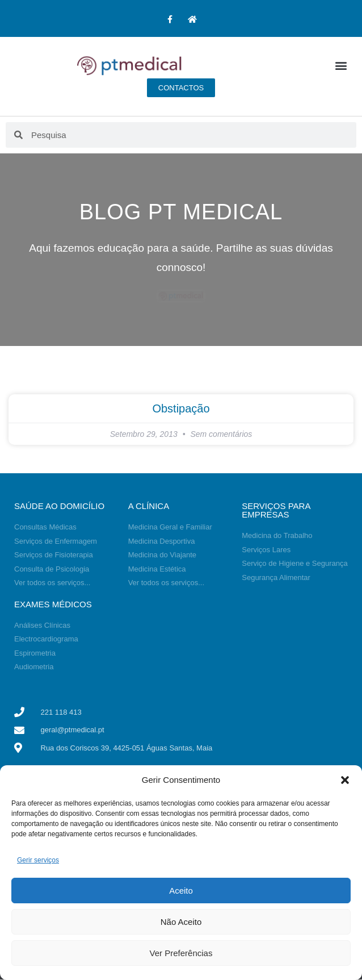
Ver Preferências (181, 953)
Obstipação (181, 408)
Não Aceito (181, 922)
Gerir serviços (38, 860)
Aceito (181, 891)
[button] (345, 780)
